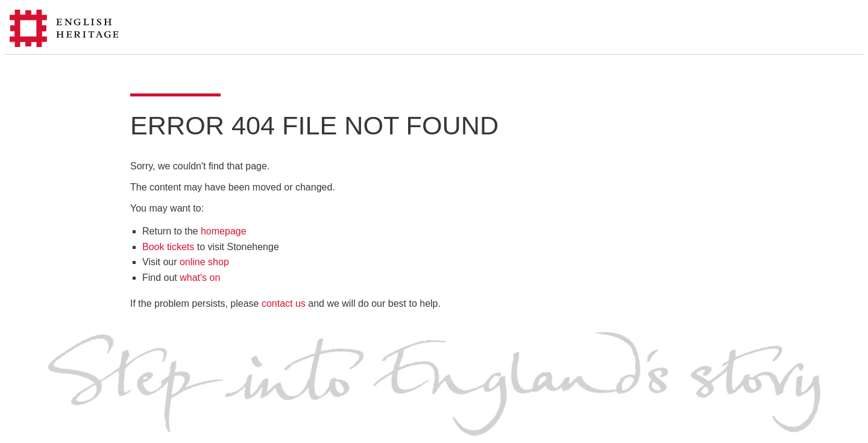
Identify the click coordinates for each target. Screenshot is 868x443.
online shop (204, 262)
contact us (284, 303)
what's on (200, 278)
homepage (224, 231)
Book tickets (168, 247)
